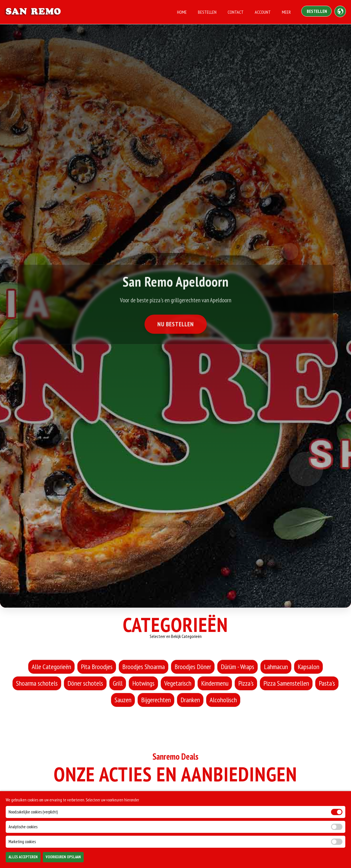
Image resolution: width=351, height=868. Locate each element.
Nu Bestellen (176, 326)
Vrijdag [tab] (227, 803)
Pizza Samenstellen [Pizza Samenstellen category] (286, 683)
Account (263, 12)
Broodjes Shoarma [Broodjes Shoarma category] (144, 667)
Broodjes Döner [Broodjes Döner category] (193, 667)
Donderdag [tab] (191, 803)
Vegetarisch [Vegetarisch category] (178, 683)
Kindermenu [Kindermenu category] (215, 683)
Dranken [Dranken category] (190, 700)
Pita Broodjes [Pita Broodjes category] (97, 667)
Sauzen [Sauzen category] (123, 700)
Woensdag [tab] (152, 803)
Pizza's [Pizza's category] (246, 683)
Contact (236, 12)
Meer (286, 12)
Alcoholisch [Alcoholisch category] (223, 700)
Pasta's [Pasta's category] (327, 683)
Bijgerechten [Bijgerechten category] (156, 700)
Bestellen (207, 12)
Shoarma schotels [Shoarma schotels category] (37, 683)
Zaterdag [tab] (261, 803)
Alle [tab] (53, 803)
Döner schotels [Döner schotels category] (85, 683)
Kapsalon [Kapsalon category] (308, 667)
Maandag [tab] (83, 803)
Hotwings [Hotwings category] (143, 683)
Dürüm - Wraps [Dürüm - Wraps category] (237, 667)
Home (182, 12)
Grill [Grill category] (118, 683)
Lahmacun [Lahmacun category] (276, 667)
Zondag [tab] (295, 803)
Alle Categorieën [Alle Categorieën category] (51, 667)
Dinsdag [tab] (117, 803)
